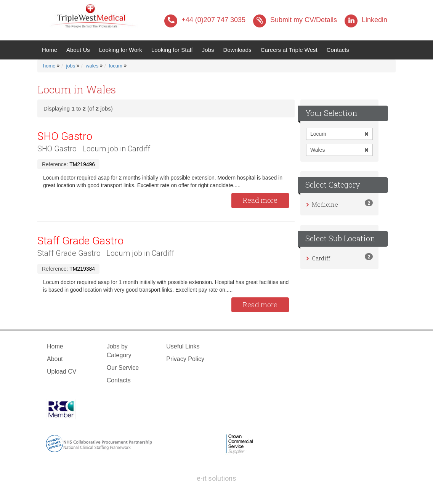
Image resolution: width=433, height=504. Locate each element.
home (49, 66)
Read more (260, 200)
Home (52, 49)
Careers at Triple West (289, 50)
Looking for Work (121, 50)
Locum (339, 134)
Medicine (325, 204)
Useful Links (183, 346)
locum (116, 66)
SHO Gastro (65, 136)
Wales (339, 150)
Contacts (338, 50)
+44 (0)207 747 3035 (205, 20)
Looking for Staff (172, 50)
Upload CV (62, 372)
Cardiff (321, 258)
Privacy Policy (185, 359)
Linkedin (366, 20)
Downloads (237, 50)
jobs (71, 66)
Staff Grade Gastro (80, 241)
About (55, 359)
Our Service (123, 368)
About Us (78, 50)
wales (92, 66)
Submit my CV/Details (295, 20)
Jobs (208, 50)
